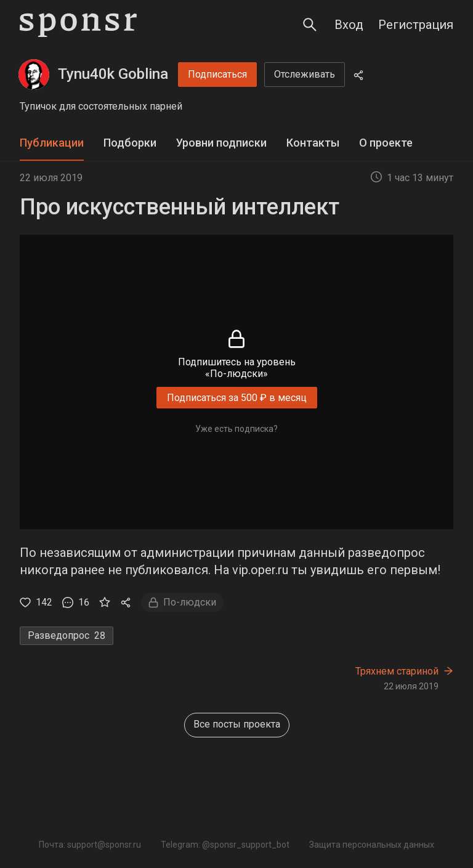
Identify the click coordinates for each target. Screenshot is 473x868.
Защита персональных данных (372, 845)
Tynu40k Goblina (113, 74)
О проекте (386, 143)
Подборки (130, 143)
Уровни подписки (221, 143)
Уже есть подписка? (236, 429)
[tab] (52, 143)
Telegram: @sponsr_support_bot (225, 845)
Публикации (52, 143)
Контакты (313, 143)
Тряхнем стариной (397, 671)
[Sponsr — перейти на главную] (78, 25)
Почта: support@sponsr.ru (90, 845)
